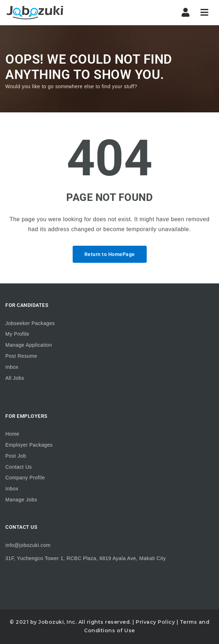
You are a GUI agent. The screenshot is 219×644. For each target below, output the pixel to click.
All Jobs (15, 378)
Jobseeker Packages (30, 323)
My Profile (17, 334)
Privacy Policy (155, 622)
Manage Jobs (21, 500)
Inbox (12, 367)
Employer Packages (29, 445)
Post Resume (21, 356)
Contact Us (19, 467)
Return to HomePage (110, 254)
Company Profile (25, 478)
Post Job (16, 456)
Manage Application (29, 345)
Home (12, 434)
